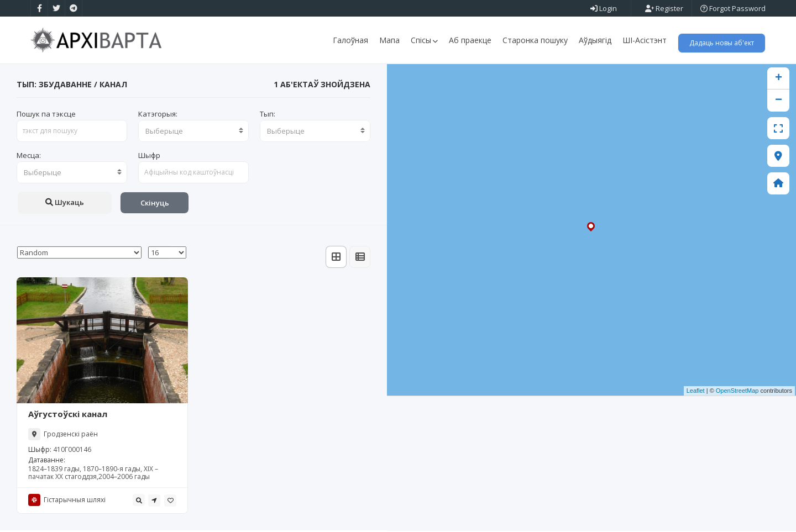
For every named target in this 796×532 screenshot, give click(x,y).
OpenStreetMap (737, 392)
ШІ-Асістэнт (645, 40)
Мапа (389, 40)
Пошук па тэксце (46, 115)
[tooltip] (139, 502)
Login (604, 8)
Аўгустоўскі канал (68, 415)
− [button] (779, 102)
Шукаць (65, 203)
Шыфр (149, 156)
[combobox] (193, 132)
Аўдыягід (595, 40)
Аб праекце (470, 40)
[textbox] (193, 132)
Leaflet (696, 392)
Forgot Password (733, 8)
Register (664, 8)
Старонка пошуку (535, 40)
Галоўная (350, 40)
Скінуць (155, 204)
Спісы (424, 40)
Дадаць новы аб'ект (722, 43)
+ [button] (779, 80)
